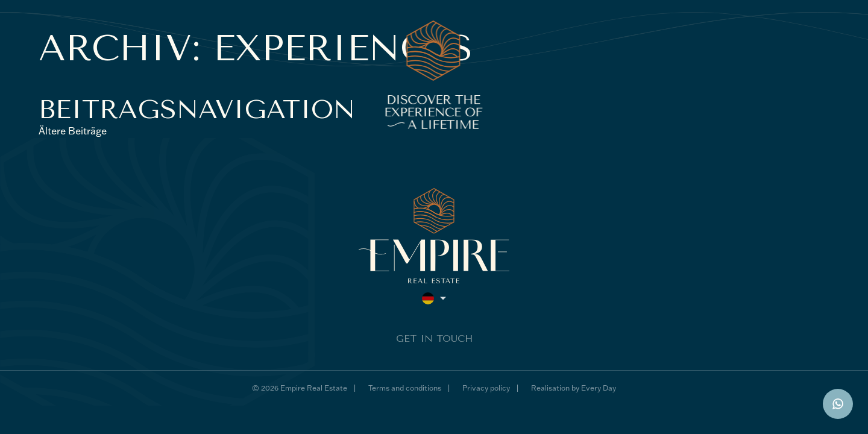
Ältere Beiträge (73, 131)
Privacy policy (486, 388)
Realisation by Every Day (574, 388)
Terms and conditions (405, 388)
